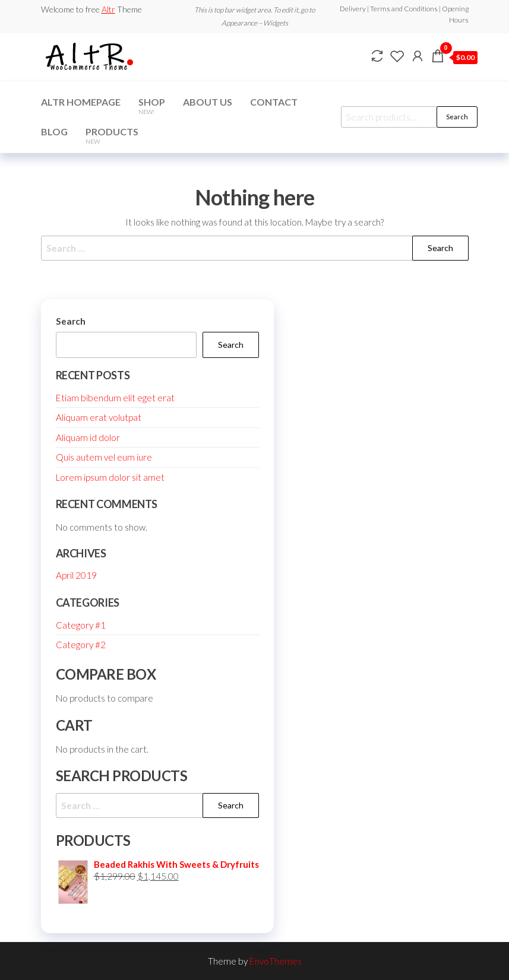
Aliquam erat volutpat (99, 417)
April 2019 (76, 575)
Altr (108, 9)
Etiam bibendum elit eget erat (115, 398)
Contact (274, 102)
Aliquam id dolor (88, 437)
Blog (54, 131)
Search (457, 117)
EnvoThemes (276, 961)
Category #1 (81, 625)
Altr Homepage (81, 102)
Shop (152, 106)
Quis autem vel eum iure (104, 457)
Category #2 (81, 645)
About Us (208, 102)
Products (112, 135)
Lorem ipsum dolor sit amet (110, 477)
